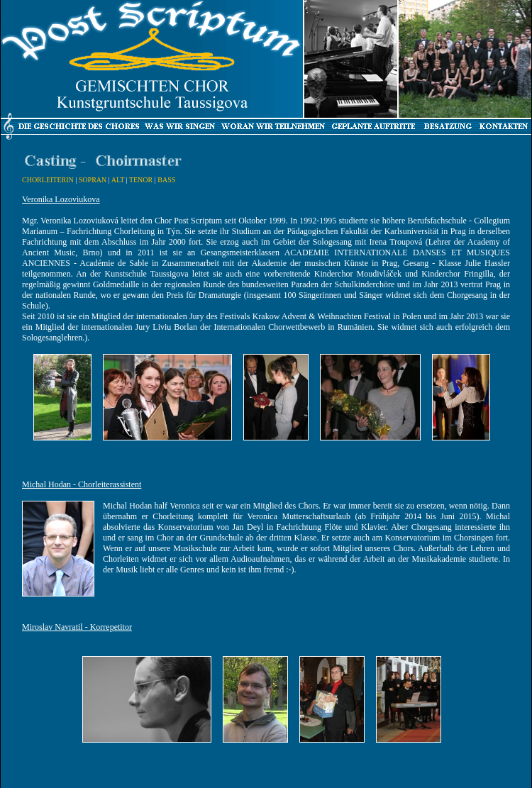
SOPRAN (93, 180)
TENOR (141, 180)
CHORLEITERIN (48, 180)
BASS (166, 180)
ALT (118, 180)
